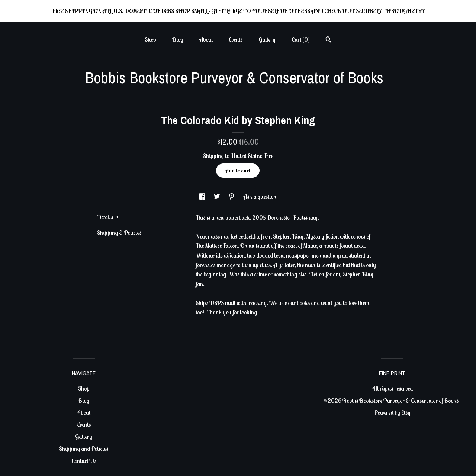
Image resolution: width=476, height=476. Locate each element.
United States (246, 156)
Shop (150, 39)
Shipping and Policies (84, 449)
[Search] (329, 41)
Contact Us (84, 461)
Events (236, 39)
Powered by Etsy (392, 412)
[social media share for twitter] (218, 197)
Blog (178, 39)
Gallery (267, 39)
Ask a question (260, 197)
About (206, 39)
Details (108, 217)
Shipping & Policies (119, 233)
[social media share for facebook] (203, 197)
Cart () (301, 39)
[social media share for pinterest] (232, 197)
